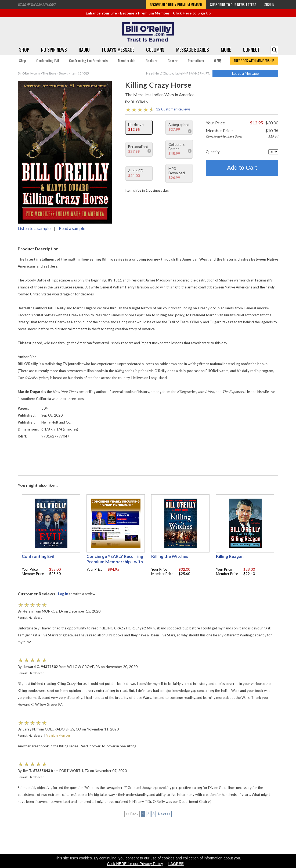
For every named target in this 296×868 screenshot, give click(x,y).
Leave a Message (245, 73)
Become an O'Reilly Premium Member (176, 5)
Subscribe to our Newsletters (233, 5)
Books (151, 60)
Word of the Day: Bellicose (37, 5)
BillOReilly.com (29, 73)
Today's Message (118, 50)
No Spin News (54, 50)
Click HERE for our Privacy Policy (135, 864)
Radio (84, 50)
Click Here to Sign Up (192, 13)
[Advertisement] (148, 456)
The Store (49, 73)
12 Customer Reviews (173, 109)
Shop (24, 50)
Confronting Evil (48, 60)
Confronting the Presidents (88, 60)
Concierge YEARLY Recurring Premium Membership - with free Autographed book (115, 561)
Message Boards (193, 50)
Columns (155, 50)
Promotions (196, 60)
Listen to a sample (34, 228)
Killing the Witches (170, 556)
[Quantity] (273, 152)
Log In (63, 594)
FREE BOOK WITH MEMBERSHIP (254, 61)
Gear (173, 60)
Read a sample (72, 228)
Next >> (164, 814)
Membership (127, 60)
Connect (251, 50)
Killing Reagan (230, 556)
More (226, 50)
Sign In (269, 5)
